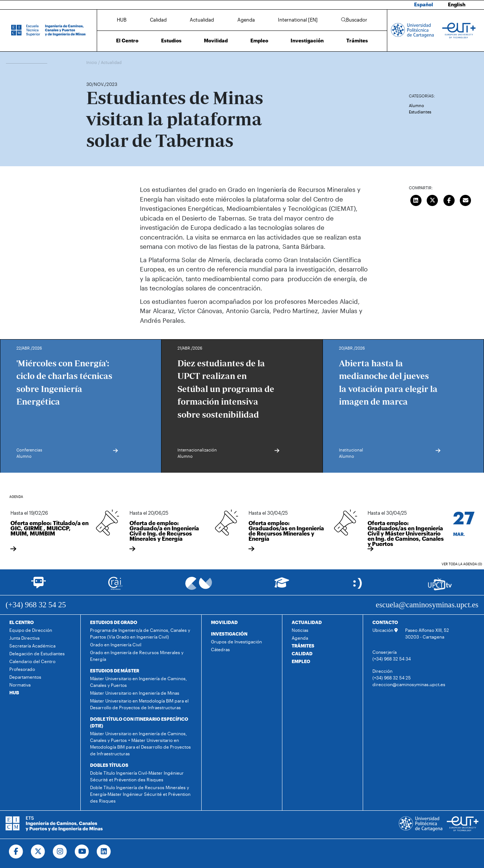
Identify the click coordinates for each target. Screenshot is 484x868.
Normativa (20, 685)
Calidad (158, 20)
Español (424, 4)
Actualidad (202, 20)
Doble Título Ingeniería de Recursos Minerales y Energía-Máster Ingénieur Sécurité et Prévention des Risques (140, 794)
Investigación (307, 41)
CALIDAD (302, 653)
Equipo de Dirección (31, 630)
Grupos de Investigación (236, 642)
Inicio (92, 62)
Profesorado (22, 669)
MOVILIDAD (224, 622)
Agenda (246, 20)
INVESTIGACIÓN (229, 634)
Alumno (416, 105)
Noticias (300, 630)
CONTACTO (385, 622)
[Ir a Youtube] (82, 852)
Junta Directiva (24, 638)
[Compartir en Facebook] (449, 199)
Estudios (171, 41)
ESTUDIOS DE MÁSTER (115, 671)
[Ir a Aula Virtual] (282, 586)
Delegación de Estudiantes (37, 653)
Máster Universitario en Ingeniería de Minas (135, 693)
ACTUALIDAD (307, 622)
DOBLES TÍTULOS (109, 765)
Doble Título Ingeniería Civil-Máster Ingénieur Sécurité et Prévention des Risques (137, 776)
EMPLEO (301, 661)
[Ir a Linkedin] (104, 852)
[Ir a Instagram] (60, 852)
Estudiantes (420, 112)
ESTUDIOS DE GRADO (114, 622)
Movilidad (216, 41)
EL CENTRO (22, 622)
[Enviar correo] (466, 199)
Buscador (354, 20)
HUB (122, 20)
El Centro (127, 41)
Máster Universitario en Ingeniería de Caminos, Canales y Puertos (138, 682)
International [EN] (298, 20)
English (457, 4)
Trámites (357, 41)
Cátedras (220, 649)
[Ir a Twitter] (38, 852)
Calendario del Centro (32, 661)
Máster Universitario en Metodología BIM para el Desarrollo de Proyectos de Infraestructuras (139, 704)
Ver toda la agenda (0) (462, 564)
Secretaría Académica (32, 646)
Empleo (259, 41)
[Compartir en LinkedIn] (416, 199)
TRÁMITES (303, 646)
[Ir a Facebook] (16, 852)
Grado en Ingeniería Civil (116, 644)
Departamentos (25, 677)
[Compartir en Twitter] (433, 199)
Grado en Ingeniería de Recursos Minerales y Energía (137, 656)
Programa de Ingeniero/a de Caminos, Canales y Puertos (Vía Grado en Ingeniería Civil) (140, 633)
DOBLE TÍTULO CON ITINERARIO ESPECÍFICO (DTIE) (139, 722)
